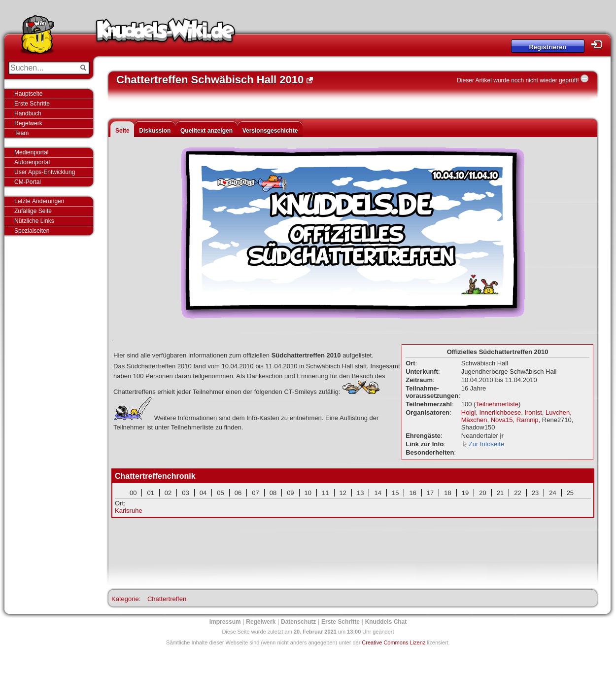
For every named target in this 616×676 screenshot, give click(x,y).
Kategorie (125, 599)
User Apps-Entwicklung (45, 172)
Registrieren (548, 47)
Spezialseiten (32, 231)
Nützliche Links (34, 221)
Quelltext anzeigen (206, 131)
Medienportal (31, 152)
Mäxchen (474, 420)
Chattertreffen (167, 599)
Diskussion (155, 131)
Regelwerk (28, 123)
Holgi (469, 412)
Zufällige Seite (33, 211)
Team (21, 133)
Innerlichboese (500, 412)
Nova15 (502, 420)
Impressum (225, 622)
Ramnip (528, 420)
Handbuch (28, 113)
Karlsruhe (129, 511)
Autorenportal (32, 162)
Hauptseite (28, 94)
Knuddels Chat (386, 622)
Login (599, 45)
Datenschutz (298, 622)
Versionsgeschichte (270, 131)
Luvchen (558, 412)
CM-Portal (28, 182)
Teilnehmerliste (497, 404)
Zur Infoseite (486, 444)
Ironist (533, 412)
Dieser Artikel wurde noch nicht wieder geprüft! (518, 80)
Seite (122, 131)
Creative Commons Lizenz (394, 642)
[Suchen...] (42, 68)
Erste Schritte (32, 104)
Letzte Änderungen (39, 201)
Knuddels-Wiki (166, 34)
